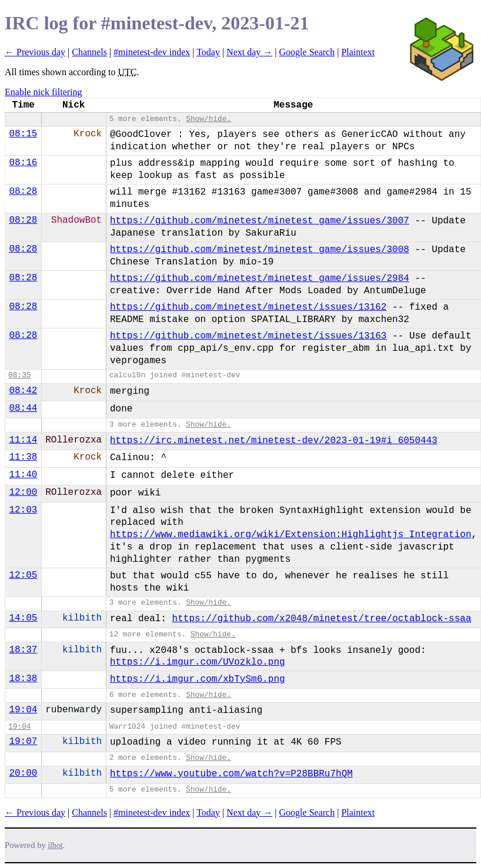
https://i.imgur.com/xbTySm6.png (198, 679)
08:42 (23, 391)
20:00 (23, 773)
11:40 (23, 475)
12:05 (23, 575)
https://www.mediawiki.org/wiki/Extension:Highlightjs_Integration (291, 535)
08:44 (23, 408)
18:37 (23, 650)
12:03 (23, 510)
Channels (89, 52)
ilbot (56, 845)
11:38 (23, 457)
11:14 (23, 440)
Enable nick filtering (44, 92)
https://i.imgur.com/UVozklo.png (198, 662)
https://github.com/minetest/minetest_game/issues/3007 (260, 221)
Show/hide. (208, 119)
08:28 (23, 192)
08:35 (19, 375)
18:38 (23, 679)
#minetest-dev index (152, 52)
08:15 (23, 134)
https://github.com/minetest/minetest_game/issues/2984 (260, 279)
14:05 (23, 618)
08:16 (23, 163)
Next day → (249, 52)
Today (208, 52)
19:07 (23, 742)
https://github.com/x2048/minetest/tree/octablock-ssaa (322, 619)
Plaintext (358, 52)
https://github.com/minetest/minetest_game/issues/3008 (260, 250)
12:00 (23, 492)
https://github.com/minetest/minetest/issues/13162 (248, 307)
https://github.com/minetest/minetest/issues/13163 (248, 336)
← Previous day (35, 52)
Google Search (307, 52)
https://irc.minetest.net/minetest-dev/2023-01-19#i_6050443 (274, 441)
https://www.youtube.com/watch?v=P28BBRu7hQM (231, 774)
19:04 (23, 710)
